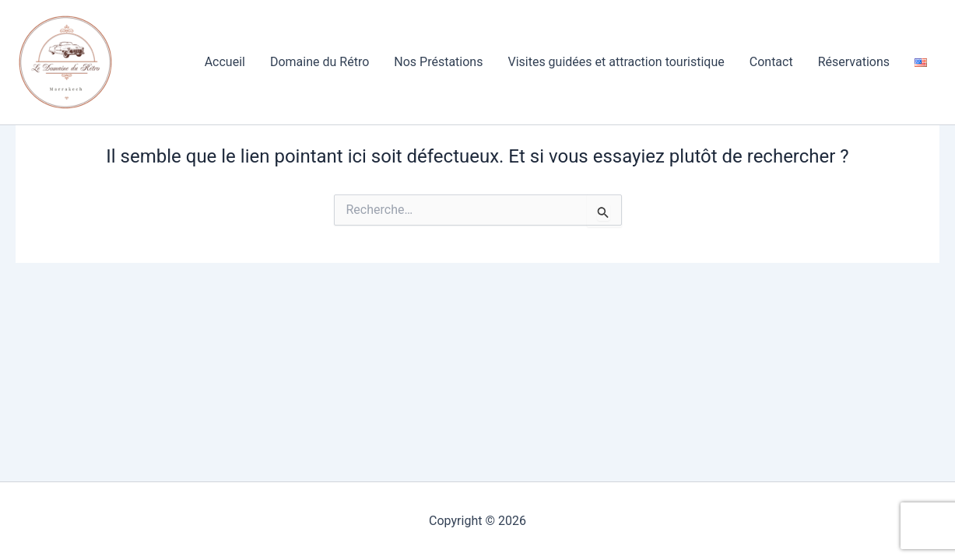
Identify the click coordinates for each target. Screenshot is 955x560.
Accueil (225, 62)
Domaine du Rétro (320, 62)
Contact (771, 62)
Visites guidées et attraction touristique (616, 62)
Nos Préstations (438, 62)
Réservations (854, 62)
